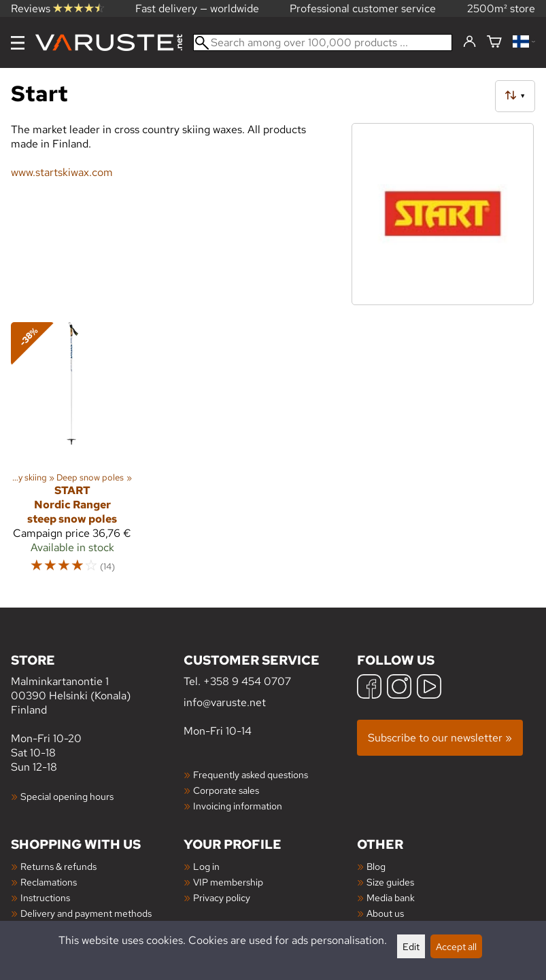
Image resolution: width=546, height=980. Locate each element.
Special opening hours (67, 796)
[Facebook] (369, 688)
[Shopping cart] (494, 42)
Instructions (45, 897)
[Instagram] (399, 688)
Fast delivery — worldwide (197, 8)
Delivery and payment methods (86, 913)
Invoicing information (238, 806)
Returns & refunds (58, 866)
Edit (411, 946)
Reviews (57, 8)
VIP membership (228, 882)
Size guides (390, 882)
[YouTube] (429, 688)
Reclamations (49, 882)
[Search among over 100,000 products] (323, 42)
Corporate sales (226, 790)
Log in (206, 866)
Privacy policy (222, 897)
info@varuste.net (225, 702)
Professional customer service (363, 8)
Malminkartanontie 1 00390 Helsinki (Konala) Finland (97, 684)
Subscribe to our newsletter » (440, 738)
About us (385, 913)
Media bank (391, 897)
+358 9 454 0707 (247, 681)
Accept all (456, 946)
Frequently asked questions (251, 774)
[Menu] (18, 43)
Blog (376, 866)
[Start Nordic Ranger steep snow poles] (72, 454)
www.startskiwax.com (62, 172)
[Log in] (470, 42)
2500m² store (501, 8)
